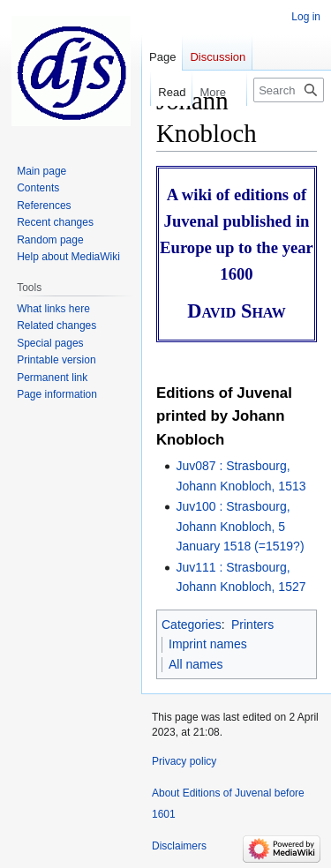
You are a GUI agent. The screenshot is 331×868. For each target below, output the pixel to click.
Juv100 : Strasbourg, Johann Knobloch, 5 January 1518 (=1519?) (240, 526)
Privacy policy (184, 761)
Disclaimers (179, 846)
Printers (252, 625)
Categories (192, 625)
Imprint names (208, 644)
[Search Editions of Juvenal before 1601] (289, 90)
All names (196, 664)
